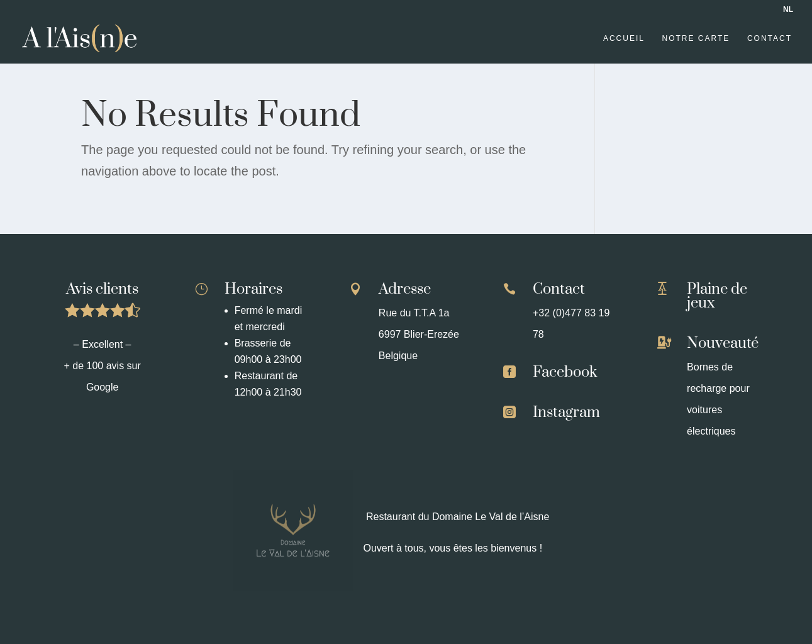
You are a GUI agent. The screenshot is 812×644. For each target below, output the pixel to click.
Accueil (624, 38)
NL (788, 9)
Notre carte (696, 38)
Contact (770, 38)
